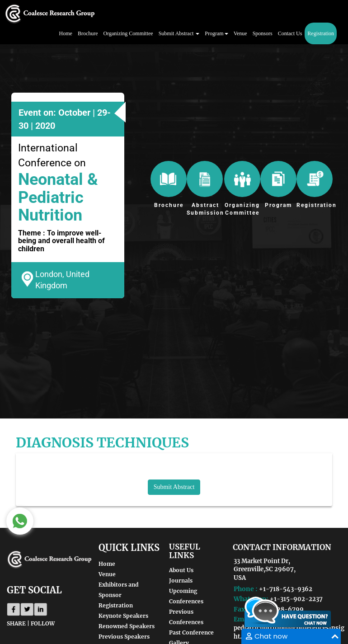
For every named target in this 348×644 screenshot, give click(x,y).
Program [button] (216, 33)
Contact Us (290, 33)
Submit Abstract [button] (179, 33)
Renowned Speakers (127, 626)
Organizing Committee (128, 33)
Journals (181, 581)
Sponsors (263, 33)
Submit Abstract (174, 487)
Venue (240, 33)
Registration (321, 33)
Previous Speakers (124, 637)
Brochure (88, 33)
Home (66, 33)
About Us (181, 570)
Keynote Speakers (123, 616)
